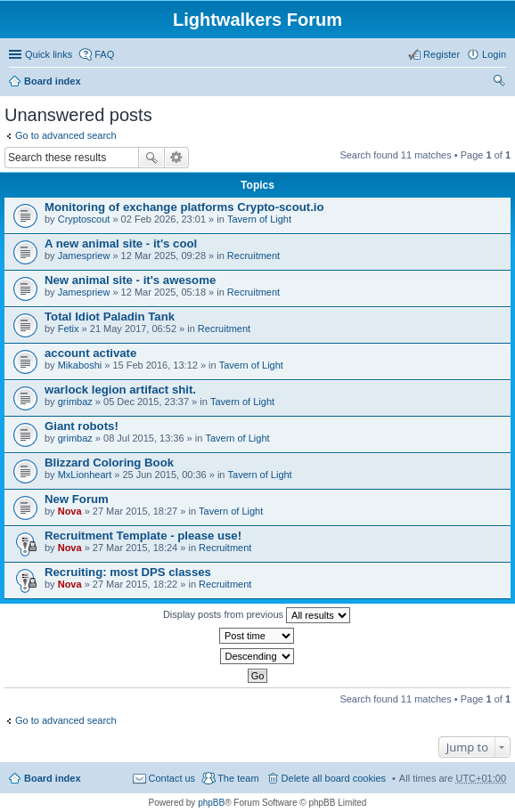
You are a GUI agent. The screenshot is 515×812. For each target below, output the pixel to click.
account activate (90, 353)
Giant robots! (82, 426)
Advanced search (177, 158)
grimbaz (75, 402)
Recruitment (253, 256)
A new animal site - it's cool (121, 244)
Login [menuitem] (494, 54)
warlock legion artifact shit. (120, 390)
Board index (53, 81)
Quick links (49, 54)
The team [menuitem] (238, 778)
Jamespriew (84, 256)
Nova (70, 511)
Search (151, 158)
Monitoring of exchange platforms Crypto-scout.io (184, 207)
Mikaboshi (80, 365)
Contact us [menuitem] (172, 778)
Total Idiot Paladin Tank (110, 317)
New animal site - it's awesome (130, 280)
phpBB (211, 803)
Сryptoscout (84, 219)
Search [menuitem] (499, 83)
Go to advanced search (66, 135)
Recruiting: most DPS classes (128, 572)
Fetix (69, 329)
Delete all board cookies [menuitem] (334, 778)
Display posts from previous (257, 615)
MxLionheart (85, 475)
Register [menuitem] (441, 54)
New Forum (77, 499)
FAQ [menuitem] (104, 54)
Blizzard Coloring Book (109, 463)
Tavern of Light (259, 219)
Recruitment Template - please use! (143, 536)
